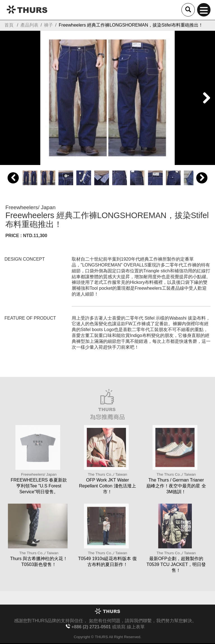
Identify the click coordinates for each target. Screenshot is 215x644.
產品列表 (29, 25)
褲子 (48, 25)
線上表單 (136, 627)
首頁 (9, 25)
